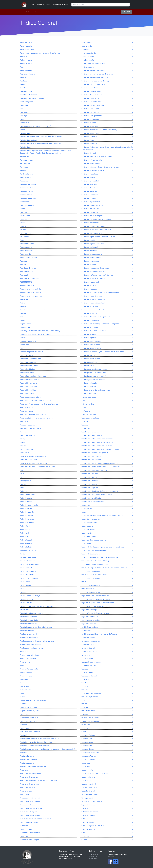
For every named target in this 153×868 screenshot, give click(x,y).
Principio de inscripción (89, 212)
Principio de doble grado (89, 133)
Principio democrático (89, 362)
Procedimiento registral (89, 488)
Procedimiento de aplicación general (94, 453)
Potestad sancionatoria (29, 624)
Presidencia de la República (30, 732)
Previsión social (86, 46)
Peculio (23, 223)
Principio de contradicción (90, 112)
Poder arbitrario (26, 491)
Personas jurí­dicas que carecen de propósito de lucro (40, 404)
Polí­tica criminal (26, 568)
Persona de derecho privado (30, 359)
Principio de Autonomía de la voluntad (95, 77)
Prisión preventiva (87, 404)
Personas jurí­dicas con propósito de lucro (35, 401)
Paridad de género (27, 102)
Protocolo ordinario (88, 711)
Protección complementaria (91, 693)
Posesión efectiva (27, 599)
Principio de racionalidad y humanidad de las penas (100, 324)
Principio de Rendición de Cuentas (93, 331)
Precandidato (25, 662)
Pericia (22, 303)
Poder (22, 488)
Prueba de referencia (88, 756)
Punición (84, 840)
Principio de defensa (88, 123)
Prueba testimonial (88, 791)
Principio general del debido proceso (94, 369)
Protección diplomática (89, 697)
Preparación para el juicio (29, 711)
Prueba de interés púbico (90, 753)
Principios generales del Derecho (93, 380)
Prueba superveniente (89, 787)
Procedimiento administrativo (92, 435)
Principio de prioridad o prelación (93, 279)
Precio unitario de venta (29, 669)
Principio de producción (89, 289)
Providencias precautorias (90, 721)
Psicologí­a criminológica (89, 794)
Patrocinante (25, 202)
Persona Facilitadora (27, 369)
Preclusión (24, 679)
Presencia (23, 725)
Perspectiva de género (28, 425)
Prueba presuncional (88, 784)
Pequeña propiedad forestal (30, 292)
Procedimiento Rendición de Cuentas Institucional (99, 491)
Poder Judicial (25, 530)
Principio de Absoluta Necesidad (93, 70)
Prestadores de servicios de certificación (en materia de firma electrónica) (47, 749)
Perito (22, 317)
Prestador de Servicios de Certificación (34, 746)
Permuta (23, 338)
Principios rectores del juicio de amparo (95, 390)
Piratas (22, 442)
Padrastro (23, 57)
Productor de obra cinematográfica (94, 575)
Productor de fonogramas (90, 571)
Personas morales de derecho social (33, 414)
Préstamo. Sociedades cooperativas (33, 767)
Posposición (24, 610)
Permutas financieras (28, 341)
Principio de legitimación (90, 247)
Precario (23, 665)
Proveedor (84, 714)
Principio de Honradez (89, 191)
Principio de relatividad (89, 327)
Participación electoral (28, 140)
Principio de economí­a (89, 137)
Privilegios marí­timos (88, 414)
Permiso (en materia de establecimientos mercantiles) (40, 331)
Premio (22, 693)
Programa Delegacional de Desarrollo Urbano (97, 603)
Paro (21, 109)
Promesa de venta (87, 645)
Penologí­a (23, 261)
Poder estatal (25, 526)
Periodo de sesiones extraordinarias (33, 310)
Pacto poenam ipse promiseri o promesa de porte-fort (40, 53)
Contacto (66, 5)
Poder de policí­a (26, 509)
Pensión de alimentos (28, 268)
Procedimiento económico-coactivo (94, 470)
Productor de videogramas (90, 578)
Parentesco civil (26, 91)
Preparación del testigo (29, 707)
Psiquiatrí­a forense (88, 805)
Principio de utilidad (88, 355)
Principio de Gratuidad (89, 184)
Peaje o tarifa (25, 216)
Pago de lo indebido (27, 70)
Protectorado (85, 700)
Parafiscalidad (25, 81)
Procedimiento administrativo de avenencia (97, 439)
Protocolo (84, 707)
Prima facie (85, 50)
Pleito (22, 474)
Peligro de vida (25, 233)
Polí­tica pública (25, 585)
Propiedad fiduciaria (88, 672)
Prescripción (24, 714)
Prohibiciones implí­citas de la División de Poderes (99, 634)
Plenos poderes (25, 481)
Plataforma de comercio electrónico (33, 463)
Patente (23, 170)
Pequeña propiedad (27, 285)
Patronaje (23, 212)
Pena (22, 240)
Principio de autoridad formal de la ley (95, 81)
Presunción (24, 770)
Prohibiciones (86, 631)
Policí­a (22, 554)
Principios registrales (88, 394)
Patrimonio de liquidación (29, 184)
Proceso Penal (86, 543)
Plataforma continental (29, 460)
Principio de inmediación (90, 209)
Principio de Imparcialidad (90, 202)
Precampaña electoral (28, 658)
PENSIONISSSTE (26, 282)
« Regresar (126, 12)
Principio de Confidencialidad (91, 95)
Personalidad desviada (28, 387)
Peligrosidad (24, 237)
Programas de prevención (90, 620)
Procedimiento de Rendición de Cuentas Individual (99, 463)
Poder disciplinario (27, 523)
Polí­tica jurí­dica (26, 582)
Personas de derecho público (31, 397)
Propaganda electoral (88, 665)
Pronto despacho (87, 658)
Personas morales (26, 411)
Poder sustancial (26, 543)
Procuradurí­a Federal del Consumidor (94, 564)
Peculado (23, 219)
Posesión (23, 592)
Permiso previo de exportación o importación (36, 334)
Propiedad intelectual (89, 676)
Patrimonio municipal (28, 198)
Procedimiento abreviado (90, 432)
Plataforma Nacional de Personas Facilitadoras (37, 467)
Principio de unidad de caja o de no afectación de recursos (102, 352)
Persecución (24, 345)
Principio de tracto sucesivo (91, 348)
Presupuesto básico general (30, 801)
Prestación (24, 735)
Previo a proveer (86, 43)
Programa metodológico (89, 610)
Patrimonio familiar (27, 191)
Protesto (84, 704)
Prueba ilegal (85, 763)
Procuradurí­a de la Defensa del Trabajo (95, 561)
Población (23, 484)
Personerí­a (24, 421)
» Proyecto (93, 859)
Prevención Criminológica (29, 840)
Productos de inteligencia (90, 585)
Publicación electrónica (89, 812)
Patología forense (26, 174)
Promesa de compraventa (90, 641)
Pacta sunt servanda (28, 43)
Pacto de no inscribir (27, 50)
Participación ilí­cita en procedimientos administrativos (40, 144)
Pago (22, 67)
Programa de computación (90, 592)
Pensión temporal (26, 272)
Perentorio (24, 299)
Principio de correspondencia (91, 116)
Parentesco (24, 88)
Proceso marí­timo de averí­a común (93, 540)
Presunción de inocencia (29, 777)
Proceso (83, 512)
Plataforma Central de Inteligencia (33, 456)
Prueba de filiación (87, 749)
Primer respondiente (88, 53)
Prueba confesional (88, 735)
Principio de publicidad (89, 313)
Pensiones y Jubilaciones (29, 279)
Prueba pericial (86, 781)
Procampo (84, 425)
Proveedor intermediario (90, 718)
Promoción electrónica (89, 652)
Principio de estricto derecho (91, 160)
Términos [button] (39, 5)
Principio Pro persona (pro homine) (93, 376)
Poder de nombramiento (29, 505)
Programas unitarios (88, 624)
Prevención (24, 836)
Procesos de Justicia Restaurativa (93, 550)
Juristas (48, 5)
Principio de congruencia (90, 98)
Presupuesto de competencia (31, 808)
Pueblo (83, 833)
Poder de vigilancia (27, 519)
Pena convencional (27, 244)
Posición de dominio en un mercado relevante (37, 606)
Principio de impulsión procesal (92, 205)
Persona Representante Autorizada (33, 376)
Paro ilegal (24, 112)
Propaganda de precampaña (91, 662)
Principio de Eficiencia (89, 144)
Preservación (25, 728)
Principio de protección (89, 306)
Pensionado (24, 275)
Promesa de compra (88, 638)
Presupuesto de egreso (28, 812)
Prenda (22, 697)
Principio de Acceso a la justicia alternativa (97, 74)
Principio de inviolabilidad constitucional (96, 230)
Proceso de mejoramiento (90, 519)
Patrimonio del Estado (28, 188)
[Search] (101, 5)
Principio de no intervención (91, 258)
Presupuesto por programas (30, 815)
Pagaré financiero (26, 63)
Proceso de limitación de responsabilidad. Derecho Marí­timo (103, 516)
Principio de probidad (88, 285)
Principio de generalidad (90, 181)
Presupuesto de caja (27, 805)
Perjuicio (23, 320)
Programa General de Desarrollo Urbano (95, 606)
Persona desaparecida (28, 362)
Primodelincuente (87, 60)
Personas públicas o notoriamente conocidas (37, 418)
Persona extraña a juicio (29, 366)
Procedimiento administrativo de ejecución (97, 442)
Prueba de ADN (86, 739)
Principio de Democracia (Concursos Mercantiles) (99, 130)
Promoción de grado (88, 648)
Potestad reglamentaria (29, 620)
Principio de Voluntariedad (90, 359)
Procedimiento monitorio (90, 477)
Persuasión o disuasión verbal (31, 428)
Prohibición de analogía (89, 627)
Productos (84, 582)
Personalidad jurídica (28, 390)
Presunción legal (26, 791)
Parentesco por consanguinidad (32, 98)
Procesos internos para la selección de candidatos (99, 557)
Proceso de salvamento (89, 523)
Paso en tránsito (26, 163)
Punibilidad (85, 836)
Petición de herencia (28, 435)
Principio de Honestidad (89, 188)
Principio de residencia (89, 334)
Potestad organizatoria (28, 617)
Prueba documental (88, 760)
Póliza (22, 589)
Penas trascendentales (28, 258)
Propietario (85, 683)
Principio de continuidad (90, 109)
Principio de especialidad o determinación (96, 157)
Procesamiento (86, 509)
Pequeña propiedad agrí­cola (30, 289)
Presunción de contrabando (30, 774)
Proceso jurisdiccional (89, 536)
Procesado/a (85, 505)
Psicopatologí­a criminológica (91, 801)
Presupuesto (25, 794)
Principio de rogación (88, 338)
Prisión (83, 401)
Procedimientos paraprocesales (92, 502)
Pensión (23, 265)
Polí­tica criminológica (28, 571)
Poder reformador (26, 540)
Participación (25, 133)
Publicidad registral (88, 829)
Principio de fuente (88, 177)
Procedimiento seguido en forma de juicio (96, 495)
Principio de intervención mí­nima (93, 226)
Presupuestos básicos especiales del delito (36, 819)
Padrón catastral (26, 60)
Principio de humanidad (89, 195)
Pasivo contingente (27, 160)
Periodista (24, 306)
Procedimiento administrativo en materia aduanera (100, 449)
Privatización (85, 411)
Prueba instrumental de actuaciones (94, 774)
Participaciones (26, 147)
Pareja (22, 84)
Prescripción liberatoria (28, 721)
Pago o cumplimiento (28, 74)
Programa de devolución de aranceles (95, 596)
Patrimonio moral (26, 195)
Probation (84, 421)
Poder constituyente (28, 495)
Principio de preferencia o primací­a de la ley (97, 275)
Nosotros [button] (56, 5)
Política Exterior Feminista (30, 578)
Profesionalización (87, 589)
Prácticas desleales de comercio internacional (37, 641)
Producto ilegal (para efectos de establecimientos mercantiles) (104, 568)
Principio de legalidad (88, 240)
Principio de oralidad (88, 265)
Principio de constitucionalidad (92, 105)
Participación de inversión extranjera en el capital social (41, 137)
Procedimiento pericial (89, 484)
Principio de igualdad (88, 198)
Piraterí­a (23, 446)
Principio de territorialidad (90, 345)
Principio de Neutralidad (89, 251)
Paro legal (23, 116)
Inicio (32, 5)
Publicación (85, 808)
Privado (83, 408)
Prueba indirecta (87, 770)
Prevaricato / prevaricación (30, 833)
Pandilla (23, 77)
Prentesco (24, 704)
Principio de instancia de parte (92, 216)
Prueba (83, 732)
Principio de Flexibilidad (89, 174)
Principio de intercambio (90, 223)
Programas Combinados (89, 617)
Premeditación (25, 690)
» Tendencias (94, 855)
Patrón (22, 209)
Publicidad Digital (87, 822)
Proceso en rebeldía (88, 530)
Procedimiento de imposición (91, 456)
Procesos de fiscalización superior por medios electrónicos (102, 547)
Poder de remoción (27, 512)
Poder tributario (26, 547)
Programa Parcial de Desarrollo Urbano (95, 613)
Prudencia (84, 728)
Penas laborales (26, 254)
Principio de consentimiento (91, 102)
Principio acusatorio (88, 67)
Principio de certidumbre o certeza (93, 84)
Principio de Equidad (88, 153)
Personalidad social (27, 394)
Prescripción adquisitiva (29, 718)
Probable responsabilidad (90, 418)
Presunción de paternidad (29, 784)
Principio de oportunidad (90, 261)
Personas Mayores (27, 408)
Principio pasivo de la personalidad (93, 373)
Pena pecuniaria (26, 247)
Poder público (25, 536)
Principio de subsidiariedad (91, 341)
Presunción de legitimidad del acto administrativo (38, 781)
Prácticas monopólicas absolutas (32, 645)
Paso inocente (25, 167)
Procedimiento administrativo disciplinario (96, 446)
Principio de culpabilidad (90, 119)
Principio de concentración (91, 91)
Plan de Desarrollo (27, 449)
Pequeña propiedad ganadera (31, 296)
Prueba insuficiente (88, 777)
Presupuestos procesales (29, 822)
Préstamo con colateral (28, 760)
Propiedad (84, 669)
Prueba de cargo (87, 742)
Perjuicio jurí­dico (26, 324)
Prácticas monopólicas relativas (32, 648)
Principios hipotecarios (89, 383)
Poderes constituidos (28, 550)
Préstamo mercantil (27, 763)
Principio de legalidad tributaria (92, 244)
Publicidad (84, 819)
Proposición (85, 686)
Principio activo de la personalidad (93, 63)
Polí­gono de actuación (28, 561)
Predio (22, 683)
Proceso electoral (87, 526)
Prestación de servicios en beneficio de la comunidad (40, 739)
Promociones (85, 655)
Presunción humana (27, 787)
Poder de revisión (26, 516)
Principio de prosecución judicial (93, 299)
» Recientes (93, 857)
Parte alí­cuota (25, 123)
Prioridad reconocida (88, 397)
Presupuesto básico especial (30, 798)
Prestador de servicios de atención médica (36, 742)
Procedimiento (86, 428)
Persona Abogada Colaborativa (31, 352)
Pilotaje (23, 439)
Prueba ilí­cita (85, 767)
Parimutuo (24, 105)
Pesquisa (23, 432)
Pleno (22, 477)
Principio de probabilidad (90, 282)
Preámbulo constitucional (29, 655)
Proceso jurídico (86, 533)
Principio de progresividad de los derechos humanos (100, 292)
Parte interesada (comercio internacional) (35, 126)
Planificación (25, 453)
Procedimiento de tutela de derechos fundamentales (100, 467)
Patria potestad (26, 177)
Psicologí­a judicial (87, 798)
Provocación (85, 725)
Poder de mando (26, 502)
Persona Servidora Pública (30, 380)
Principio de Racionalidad (90, 320)
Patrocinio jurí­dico (27, 205)
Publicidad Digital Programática (92, 826)
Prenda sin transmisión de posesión (33, 700)
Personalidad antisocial (29, 383)
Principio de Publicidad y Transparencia (95, 317)
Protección (85, 690)
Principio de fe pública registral (92, 170)
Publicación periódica (88, 815)
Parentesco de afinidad (28, 95)
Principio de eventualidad (90, 163)
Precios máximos (26, 672)
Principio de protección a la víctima (94, 310)
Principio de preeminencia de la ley (93, 272)
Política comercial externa (30, 564)
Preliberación (25, 686)
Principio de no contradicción (91, 254)
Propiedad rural (86, 679)
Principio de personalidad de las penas (95, 268)
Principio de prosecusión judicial (93, 303)
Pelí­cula (23, 230)
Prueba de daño (86, 746)
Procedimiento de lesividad (91, 460)
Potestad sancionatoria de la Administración (36, 627)
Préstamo (23, 753)
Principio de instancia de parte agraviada (96, 219)
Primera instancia (87, 57)
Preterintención (26, 829)
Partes (22, 130)
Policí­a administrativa (28, 557)
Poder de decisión (26, 498)
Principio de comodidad (89, 88)
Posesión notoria (26, 603)
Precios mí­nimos (26, 676)
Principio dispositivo (88, 366)
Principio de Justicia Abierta (91, 233)
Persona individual (27, 373)
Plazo (22, 470)
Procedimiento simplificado (91, 498)
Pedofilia (23, 226)
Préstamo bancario (27, 756)
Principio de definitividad (90, 126)
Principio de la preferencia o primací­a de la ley (98, 237)
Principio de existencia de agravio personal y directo (100, 167)
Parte (22, 119)
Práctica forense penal (28, 634)
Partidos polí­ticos (26, 157)
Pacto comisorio (26, 46)
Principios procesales (88, 387)
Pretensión (24, 826)
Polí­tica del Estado (27, 575)
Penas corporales (26, 251)
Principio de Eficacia (88, 140)
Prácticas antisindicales (29, 638)
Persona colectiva (26, 355)
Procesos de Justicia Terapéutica (93, 554)
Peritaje (23, 313)
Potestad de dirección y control (32, 613)
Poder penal (24, 533)
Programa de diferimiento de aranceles (95, 599)
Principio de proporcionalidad (91, 296)
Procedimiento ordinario (89, 481)
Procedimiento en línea (89, 474)
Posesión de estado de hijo (30, 596)
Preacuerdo (24, 652)
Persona (23, 348)
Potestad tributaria (27, 631)
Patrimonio (24, 181)
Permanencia (25, 327)
